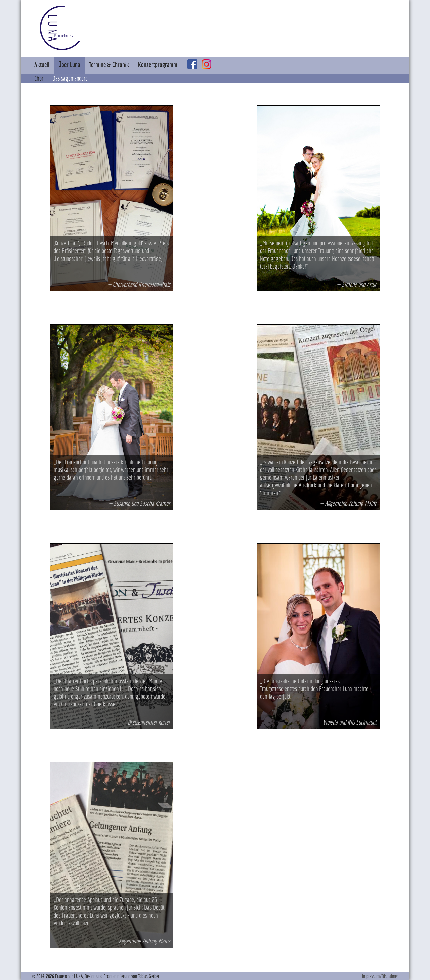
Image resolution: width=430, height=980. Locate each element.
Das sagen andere (70, 78)
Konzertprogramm (158, 65)
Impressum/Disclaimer (380, 976)
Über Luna (69, 65)
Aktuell (42, 65)
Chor (39, 78)
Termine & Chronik (109, 65)
